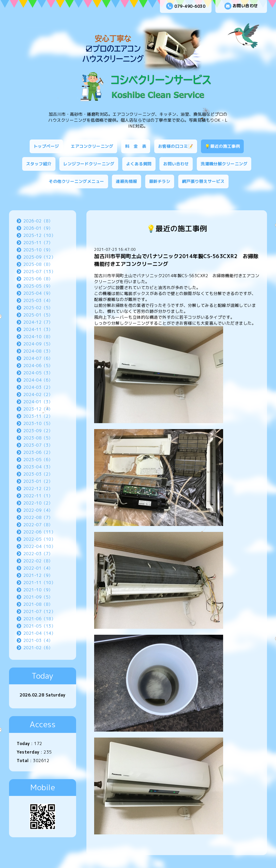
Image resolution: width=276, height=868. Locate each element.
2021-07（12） (40, 611)
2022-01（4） (38, 568)
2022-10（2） (38, 503)
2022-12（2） (38, 489)
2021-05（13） (40, 626)
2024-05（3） (38, 373)
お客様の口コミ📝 (176, 146)
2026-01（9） (38, 228)
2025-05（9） (38, 286)
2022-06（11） (40, 532)
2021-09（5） (38, 597)
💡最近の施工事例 (222, 146)
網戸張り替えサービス (203, 181)
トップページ (46, 146)
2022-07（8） (38, 525)
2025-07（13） (40, 272)
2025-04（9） (38, 293)
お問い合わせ (241, 6)
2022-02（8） (38, 561)
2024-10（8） (38, 337)
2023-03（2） (38, 474)
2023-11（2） (38, 416)
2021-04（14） (40, 633)
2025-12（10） (40, 235)
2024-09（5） (38, 344)
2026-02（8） (38, 221)
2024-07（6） (38, 358)
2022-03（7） (38, 554)
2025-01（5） (38, 315)
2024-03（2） (38, 387)
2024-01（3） (38, 402)
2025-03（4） (38, 300)
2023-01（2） (38, 481)
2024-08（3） (38, 351)
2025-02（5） (38, 308)
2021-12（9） (38, 575)
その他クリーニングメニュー (76, 181)
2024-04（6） (38, 380)
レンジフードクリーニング (89, 164)
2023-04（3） (38, 467)
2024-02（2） (38, 394)
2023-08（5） (38, 438)
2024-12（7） (38, 322)
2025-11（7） (38, 243)
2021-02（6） (38, 648)
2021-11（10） (40, 583)
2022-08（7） (38, 517)
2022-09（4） (38, 510)
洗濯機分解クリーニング (224, 164)
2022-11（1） (38, 496)
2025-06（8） (38, 279)
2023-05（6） (38, 460)
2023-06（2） (38, 452)
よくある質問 (139, 164)
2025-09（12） (40, 257)
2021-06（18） (40, 619)
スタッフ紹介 (39, 164)
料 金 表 (136, 146)
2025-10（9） (38, 250)
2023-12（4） (38, 409)
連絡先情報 (127, 181)
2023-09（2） (38, 431)
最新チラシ (160, 181)
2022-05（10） (40, 539)
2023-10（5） (38, 423)
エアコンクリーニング (92, 146)
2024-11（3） (38, 329)
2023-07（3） (38, 445)
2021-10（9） (38, 590)
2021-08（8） (38, 604)
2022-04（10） (40, 546)
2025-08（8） (38, 264)
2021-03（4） (38, 640)
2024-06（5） (38, 366)
